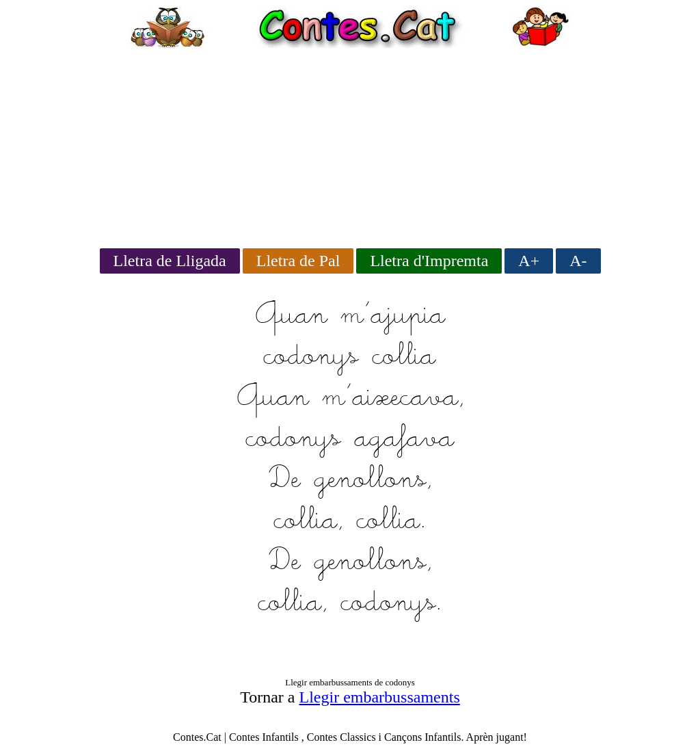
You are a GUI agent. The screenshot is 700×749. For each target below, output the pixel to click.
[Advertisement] (350, 144)
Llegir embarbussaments (380, 697)
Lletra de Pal (298, 261)
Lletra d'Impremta (429, 261)
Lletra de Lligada (170, 261)
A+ (529, 261)
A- (578, 261)
